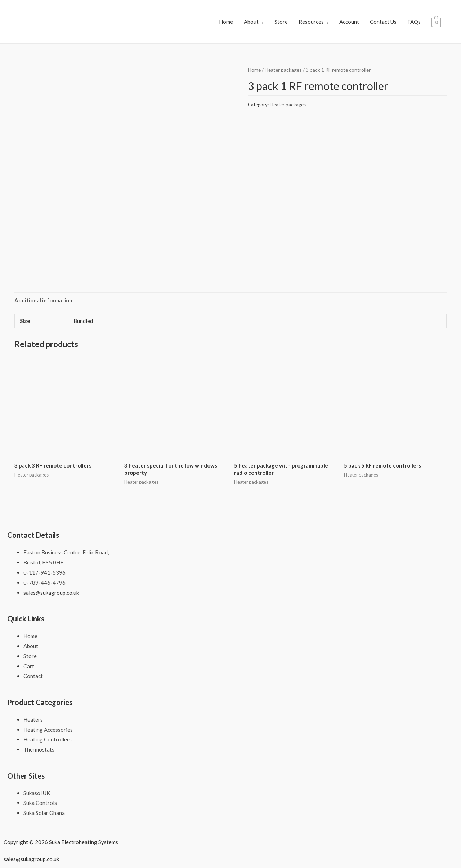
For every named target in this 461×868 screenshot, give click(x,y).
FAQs (414, 22)
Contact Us (383, 22)
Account (349, 22)
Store (281, 22)
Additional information (43, 300)
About (251, 22)
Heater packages (283, 70)
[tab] (43, 300)
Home (226, 22)
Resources (311, 22)
